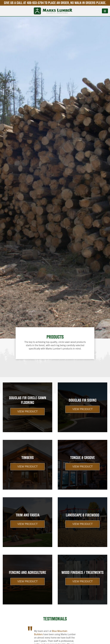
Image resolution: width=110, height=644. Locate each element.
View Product (27, 411)
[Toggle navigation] (105, 11)
